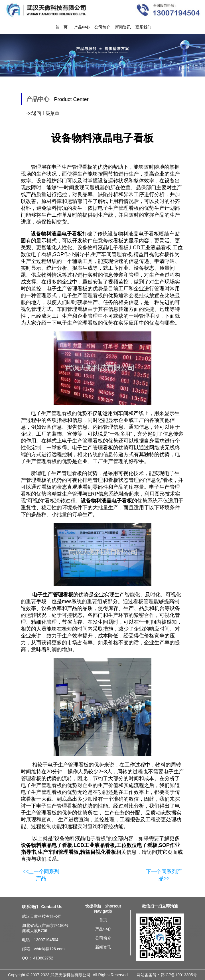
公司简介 (102, 27)
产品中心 (82, 27)
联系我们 (143, 27)
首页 (103, 920)
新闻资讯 (123, 27)
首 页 (62, 27)
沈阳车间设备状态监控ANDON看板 (9, 926)
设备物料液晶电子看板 (80, 838)
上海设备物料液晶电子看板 (196, 931)
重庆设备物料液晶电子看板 (196, 936)
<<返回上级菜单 (43, 113)
